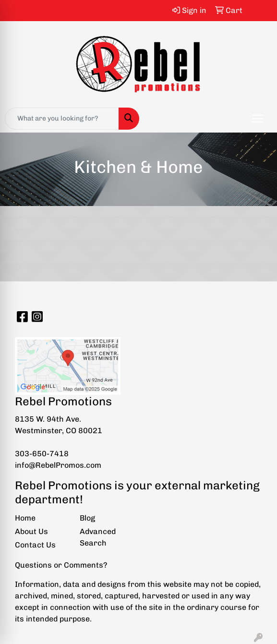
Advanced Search (98, 537)
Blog (87, 518)
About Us (31, 531)
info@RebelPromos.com (58, 465)
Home (25, 518)
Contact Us (35, 545)
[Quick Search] (62, 119)
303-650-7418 (42, 454)
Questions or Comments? (61, 565)
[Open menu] (258, 119)
